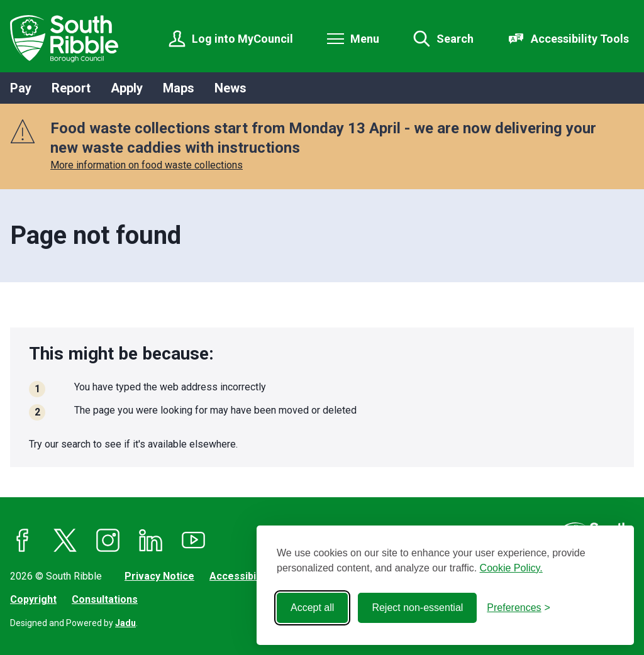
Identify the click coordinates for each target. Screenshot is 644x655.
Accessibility (240, 576)
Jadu (125, 623)
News (230, 88)
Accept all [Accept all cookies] (312, 608)
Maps (179, 88)
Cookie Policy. (511, 568)
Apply (127, 88)
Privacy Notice (159, 576)
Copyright (33, 599)
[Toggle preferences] (519, 608)
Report (71, 88)
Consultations (105, 599)
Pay (21, 88)
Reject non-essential (417, 608)
